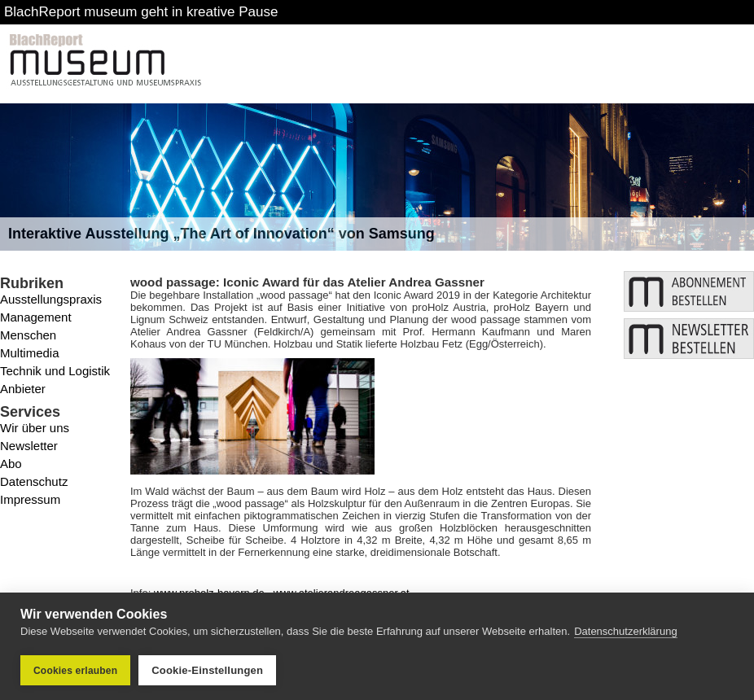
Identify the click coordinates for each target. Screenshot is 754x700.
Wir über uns (35, 428)
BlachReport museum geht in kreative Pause (141, 12)
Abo (11, 464)
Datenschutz (34, 481)
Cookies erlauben (75, 671)
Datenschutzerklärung (625, 631)
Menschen (28, 335)
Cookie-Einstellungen (207, 670)
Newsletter (29, 446)
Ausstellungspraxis (51, 299)
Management (36, 317)
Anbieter (23, 389)
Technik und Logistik (55, 371)
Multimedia (30, 353)
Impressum (30, 499)
